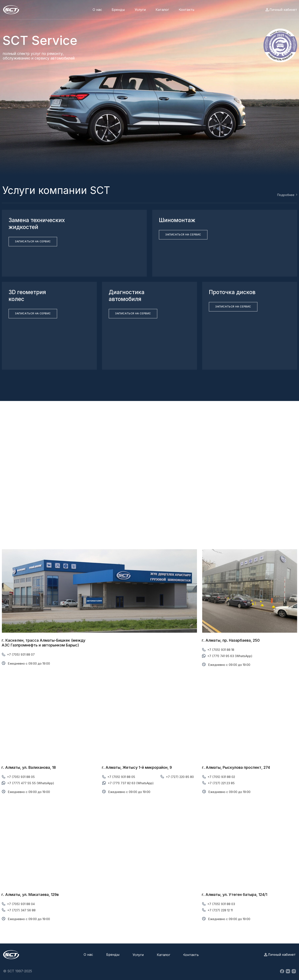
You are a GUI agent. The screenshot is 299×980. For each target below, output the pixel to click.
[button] (33, 242)
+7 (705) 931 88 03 (221, 904)
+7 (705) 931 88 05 (21, 777)
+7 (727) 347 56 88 (21, 910)
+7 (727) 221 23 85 (221, 783)
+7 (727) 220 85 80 (180, 777)
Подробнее (286, 195)
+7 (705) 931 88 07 (21, 654)
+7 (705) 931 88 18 (221, 650)
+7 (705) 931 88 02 (221, 777)
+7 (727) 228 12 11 (220, 910)
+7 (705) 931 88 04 (21, 904)
